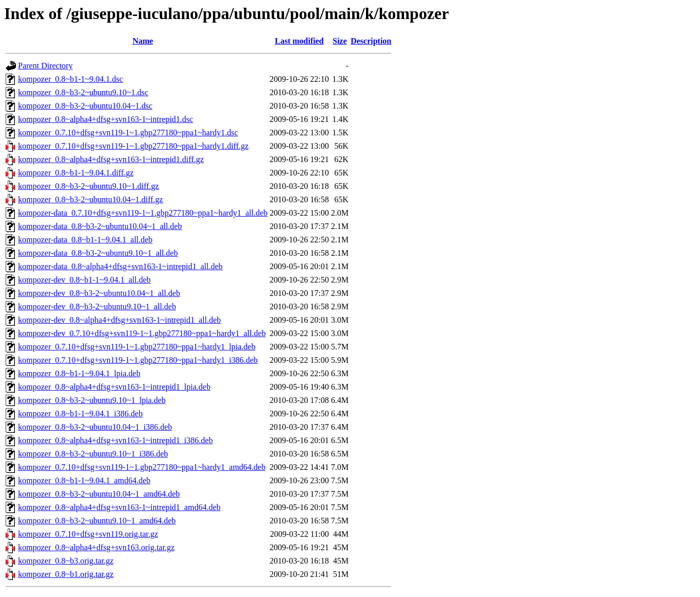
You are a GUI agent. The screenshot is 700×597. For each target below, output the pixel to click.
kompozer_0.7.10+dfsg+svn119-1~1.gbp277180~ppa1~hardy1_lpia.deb (137, 347)
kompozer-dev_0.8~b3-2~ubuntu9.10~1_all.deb (97, 306)
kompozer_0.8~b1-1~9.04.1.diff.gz (76, 173)
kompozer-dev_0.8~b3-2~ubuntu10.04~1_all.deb (99, 293)
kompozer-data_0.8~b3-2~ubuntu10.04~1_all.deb (100, 226)
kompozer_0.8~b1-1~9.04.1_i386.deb (80, 414)
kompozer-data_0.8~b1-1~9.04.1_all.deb (85, 240)
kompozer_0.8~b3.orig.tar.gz (66, 561)
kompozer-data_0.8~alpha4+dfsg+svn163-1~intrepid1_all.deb (120, 266)
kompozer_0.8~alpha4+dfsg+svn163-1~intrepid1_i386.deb (115, 440)
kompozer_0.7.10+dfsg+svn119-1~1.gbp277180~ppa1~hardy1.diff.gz (133, 146)
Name (143, 41)
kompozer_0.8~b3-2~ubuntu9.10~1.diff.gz (89, 186)
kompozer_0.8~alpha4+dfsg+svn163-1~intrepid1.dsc (106, 119)
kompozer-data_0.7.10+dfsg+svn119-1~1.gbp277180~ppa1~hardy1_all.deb (143, 213)
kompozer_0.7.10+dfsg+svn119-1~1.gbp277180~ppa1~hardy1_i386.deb (138, 360)
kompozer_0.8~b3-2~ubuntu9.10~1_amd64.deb (97, 521)
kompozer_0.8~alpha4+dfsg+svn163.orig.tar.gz (96, 547)
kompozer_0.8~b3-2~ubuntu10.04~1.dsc (85, 106)
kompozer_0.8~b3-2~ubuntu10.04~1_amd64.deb (99, 494)
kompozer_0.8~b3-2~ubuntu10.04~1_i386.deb (95, 427)
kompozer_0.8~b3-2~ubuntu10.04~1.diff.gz (91, 199)
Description (371, 41)
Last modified (299, 41)
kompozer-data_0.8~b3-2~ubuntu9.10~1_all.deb (98, 253)
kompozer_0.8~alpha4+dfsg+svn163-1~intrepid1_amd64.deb (119, 507)
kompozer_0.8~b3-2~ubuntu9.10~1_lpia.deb (92, 400)
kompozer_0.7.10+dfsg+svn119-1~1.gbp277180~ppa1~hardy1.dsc (128, 133)
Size (340, 41)
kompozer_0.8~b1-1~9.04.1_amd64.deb (84, 480)
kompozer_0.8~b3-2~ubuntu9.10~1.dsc (83, 92)
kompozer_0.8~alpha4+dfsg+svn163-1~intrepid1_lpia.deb (114, 387)
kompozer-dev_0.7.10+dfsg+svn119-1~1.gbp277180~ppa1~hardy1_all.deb (142, 333)
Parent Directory (45, 66)
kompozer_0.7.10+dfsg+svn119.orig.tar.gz (88, 534)
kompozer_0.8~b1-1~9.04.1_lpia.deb (79, 373)
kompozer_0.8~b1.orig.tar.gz (66, 574)
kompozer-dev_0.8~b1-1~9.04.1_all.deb (84, 280)
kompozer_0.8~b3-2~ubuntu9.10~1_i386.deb (93, 454)
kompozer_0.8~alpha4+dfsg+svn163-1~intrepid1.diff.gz (111, 159)
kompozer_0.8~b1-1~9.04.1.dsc (71, 79)
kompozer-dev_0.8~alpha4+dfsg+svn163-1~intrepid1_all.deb (119, 320)
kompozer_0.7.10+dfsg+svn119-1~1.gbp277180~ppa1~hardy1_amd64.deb (142, 467)
